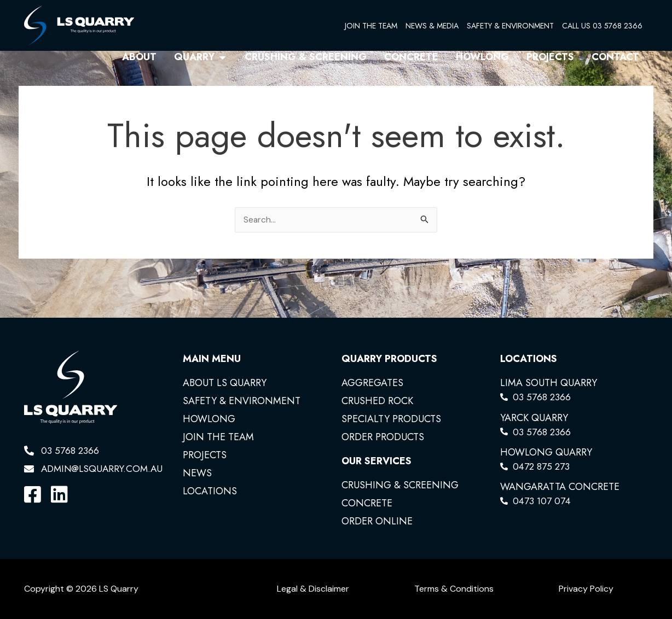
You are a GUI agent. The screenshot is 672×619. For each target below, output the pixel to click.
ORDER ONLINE (377, 521)
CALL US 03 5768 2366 (602, 26)
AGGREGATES (372, 383)
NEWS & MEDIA (432, 26)
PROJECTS (205, 455)
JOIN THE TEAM (371, 26)
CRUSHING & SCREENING (400, 485)
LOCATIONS (210, 491)
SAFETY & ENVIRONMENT (510, 26)
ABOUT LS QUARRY (225, 383)
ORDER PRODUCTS (383, 437)
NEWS (197, 473)
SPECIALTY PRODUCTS (391, 419)
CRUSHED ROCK (377, 401)
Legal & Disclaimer (313, 589)
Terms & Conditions (454, 589)
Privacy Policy (586, 589)
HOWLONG (209, 419)
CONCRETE (367, 503)
